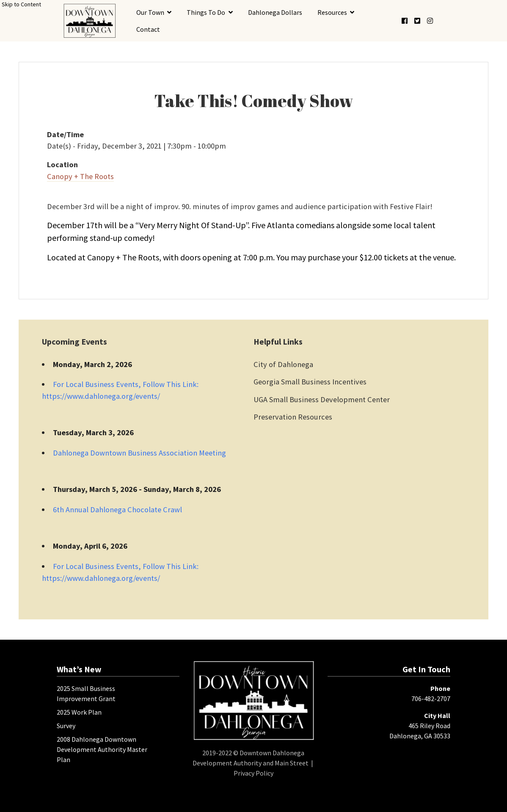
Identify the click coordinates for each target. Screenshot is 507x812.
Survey (66, 726)
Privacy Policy (253, 773)
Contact (148, 29)
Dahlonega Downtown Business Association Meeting (139, 453)
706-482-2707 (431, 699)
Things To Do (206, 12)
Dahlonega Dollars (275, 12)
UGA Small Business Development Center (322, 399)
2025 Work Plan (79, 712)
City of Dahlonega (283, 364)
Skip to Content (21, 4)
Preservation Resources (293, 417)
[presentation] (90, 21)
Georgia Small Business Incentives (310, 382)
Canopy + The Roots (80, 176)
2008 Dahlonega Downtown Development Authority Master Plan (102, 749)
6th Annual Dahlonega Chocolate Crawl (117, 510)
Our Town (150, 12)
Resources (332, 12)
